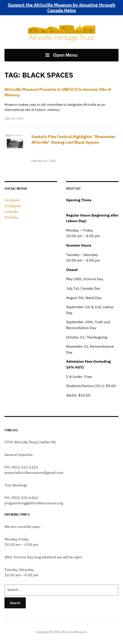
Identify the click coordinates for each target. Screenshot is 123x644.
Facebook (12, 200)
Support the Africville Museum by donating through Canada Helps (62, 8)
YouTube (11, 217)
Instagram (13, 206)
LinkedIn (11, 212)
